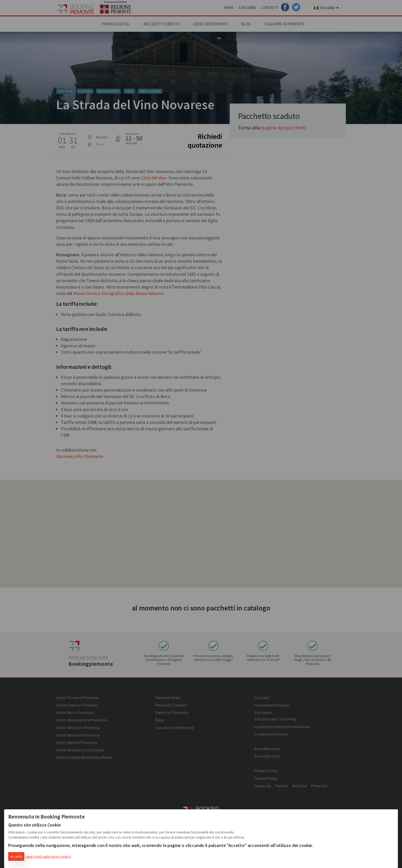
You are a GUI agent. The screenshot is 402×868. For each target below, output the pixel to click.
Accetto (16, 856)
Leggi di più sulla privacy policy (48, 856)
